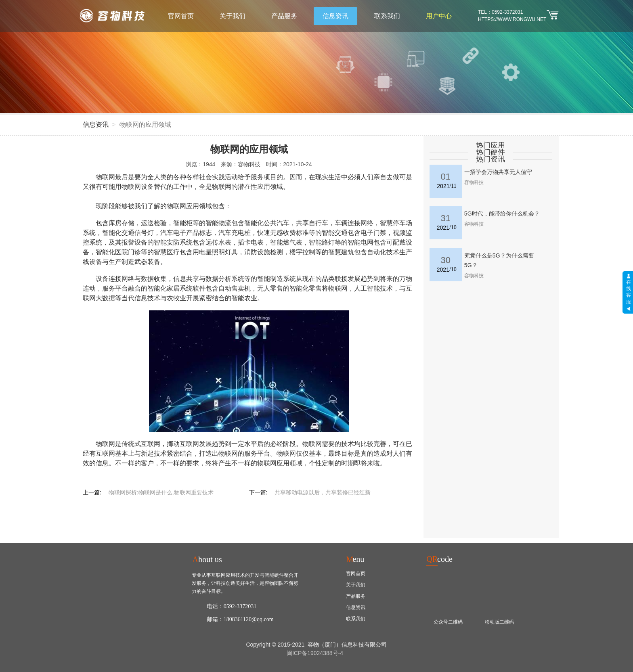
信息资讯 (335, 16)
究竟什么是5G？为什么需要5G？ (499, 260)
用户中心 (439, 16)
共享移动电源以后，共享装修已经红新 (323, 492)
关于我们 (233, 16)
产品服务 (284, 16)
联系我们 (387, 16)
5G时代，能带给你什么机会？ (502, 214)
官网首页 (181, 16)
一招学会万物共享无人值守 (498, 172)
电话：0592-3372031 (232, 606)
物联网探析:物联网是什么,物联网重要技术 (161, 492)
